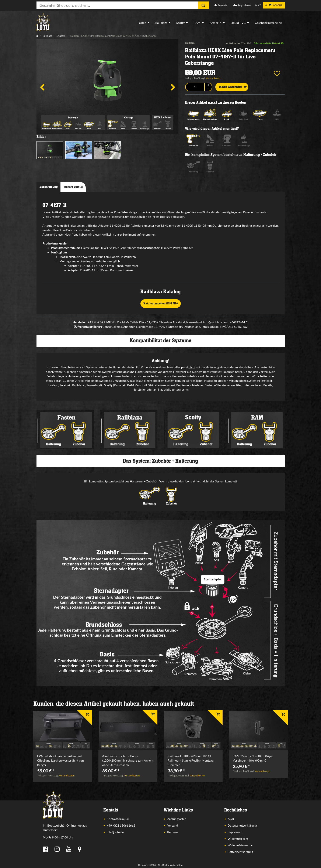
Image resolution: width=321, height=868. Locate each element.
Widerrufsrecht (238, 839)
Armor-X (216, 23)
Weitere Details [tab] (73, 187)
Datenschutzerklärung (242, 825)
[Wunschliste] (258, 5)
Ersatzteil (61, 36)
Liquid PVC (238, 23)
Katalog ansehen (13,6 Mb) (161, 304)
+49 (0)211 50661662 (121, 825)
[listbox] (63, 730)
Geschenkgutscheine (268, 23)
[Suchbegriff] (117, 5)
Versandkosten (213, 78)
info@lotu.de (115, 832)
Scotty (180, 23)
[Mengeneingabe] (195, 87)
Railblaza (161, 23)
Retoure (172, 832)
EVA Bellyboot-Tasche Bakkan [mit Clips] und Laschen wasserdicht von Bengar (60, 760)
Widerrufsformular (240, 845)
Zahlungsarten (177, 819)
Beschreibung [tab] (49, 187)
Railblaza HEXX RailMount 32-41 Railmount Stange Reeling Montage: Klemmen (191, 760)
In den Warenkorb (233, 87)
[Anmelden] (221, 5)
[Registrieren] (242, 5)
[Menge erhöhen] (208, 85)
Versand (173, 825)
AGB (231, 819)
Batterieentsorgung (240, 852)
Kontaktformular (118, 819)
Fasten (142, 23)
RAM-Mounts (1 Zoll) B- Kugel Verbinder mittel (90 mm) (253, 758)
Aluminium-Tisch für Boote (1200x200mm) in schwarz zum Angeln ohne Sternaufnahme (128, 760)
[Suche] (203, 5)
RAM (197, 23)
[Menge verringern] (208, 89)
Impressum (235, 832)
